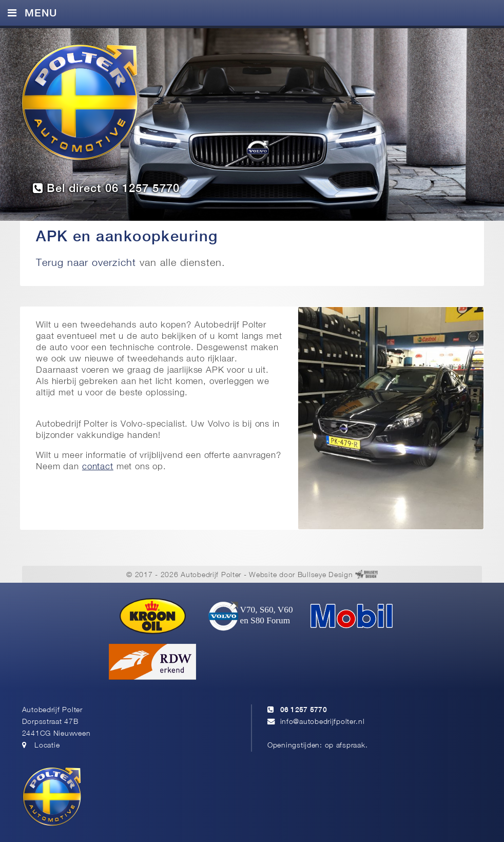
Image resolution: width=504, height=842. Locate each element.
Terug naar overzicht (86, 263)
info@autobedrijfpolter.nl (323, 722)
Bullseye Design (325, 575)
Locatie (47, 746)
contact (98, 467)
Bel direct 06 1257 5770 (106, 188)
